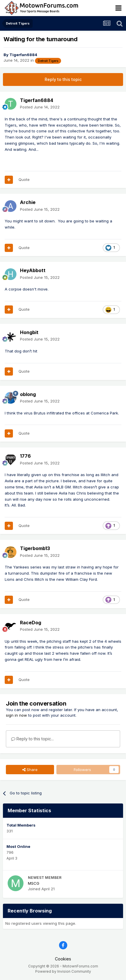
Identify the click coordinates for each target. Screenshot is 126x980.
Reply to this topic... (32, 739)
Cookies (63, 959)
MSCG (34, 883)
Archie (28, 202)
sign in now (16, 715)
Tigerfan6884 (23, 55)
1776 (25, 456)
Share (30, 770)
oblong (28, 394)
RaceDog (31, 623)
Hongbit (29, 332)
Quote (24, 179)
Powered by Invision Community (63, 971)
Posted (40, 107)
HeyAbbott (33, 270)
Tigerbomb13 (35, 548)
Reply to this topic (63, 79)
